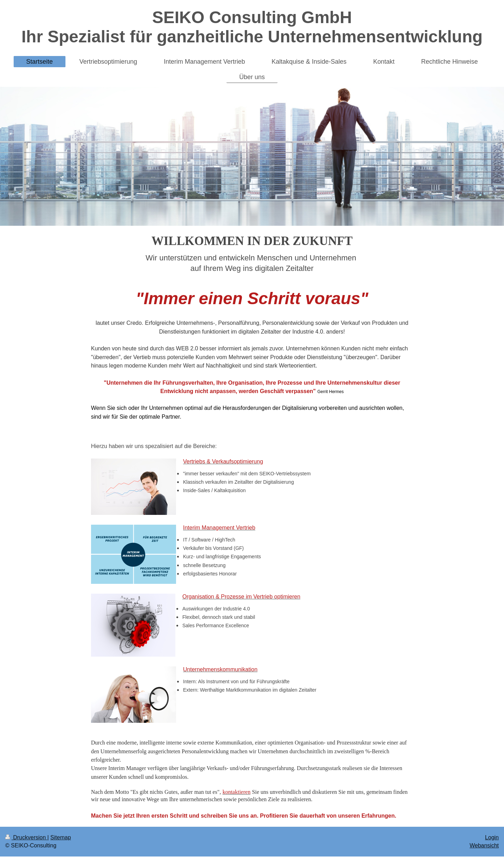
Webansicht (484, 845)
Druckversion (26, 837)
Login (492, 837)
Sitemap (61, 837)
